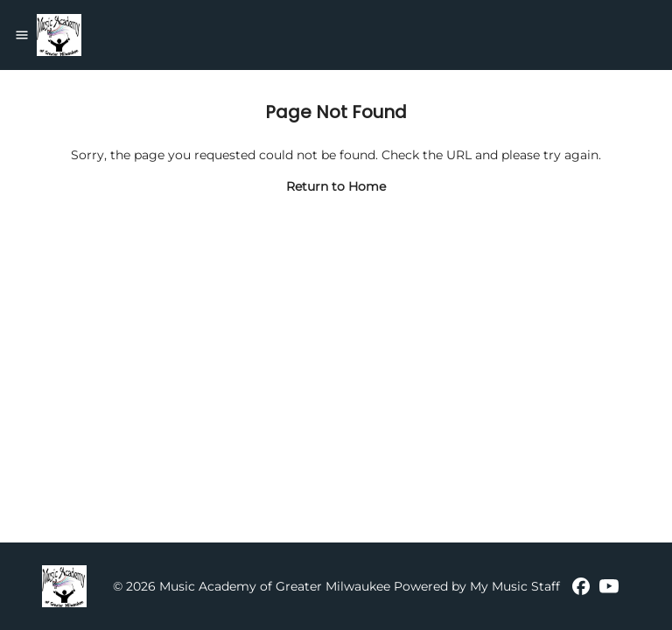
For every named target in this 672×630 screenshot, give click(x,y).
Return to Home (336, 186)
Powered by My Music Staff (477, 586)
